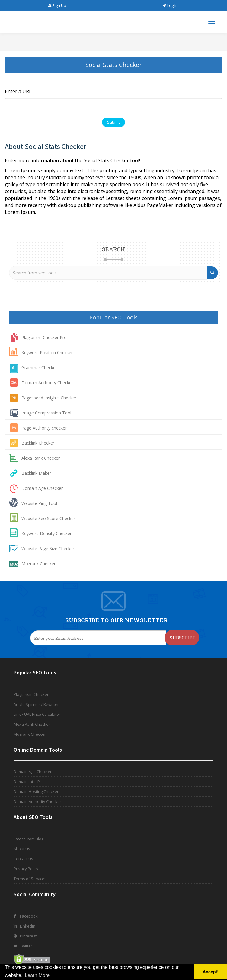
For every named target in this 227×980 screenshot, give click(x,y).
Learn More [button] (37, 975)
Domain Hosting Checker (36, 791)
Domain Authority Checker (47, 383)
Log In (170, 5)
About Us (22, 849)
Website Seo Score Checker (48, 518)
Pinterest (25, 936)
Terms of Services (30, 879)
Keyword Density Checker (46, 533)
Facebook (26, 916)
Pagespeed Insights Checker (49, 398)
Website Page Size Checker (48, 549)
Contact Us (23, 859)
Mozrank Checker (38, 564)
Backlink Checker (38, 443)
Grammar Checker (39, 368)
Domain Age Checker (42, 488)
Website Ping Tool (39, 503)
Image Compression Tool (46, 413)
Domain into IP (27, 782)
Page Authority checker (44, 428)
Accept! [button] (211, 972)
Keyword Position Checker (47, 352)
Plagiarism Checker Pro (44, 337)
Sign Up (57, 5)
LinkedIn (24, 926)
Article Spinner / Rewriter (36, 704)
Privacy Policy (26, 869)
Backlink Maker (36, 473)
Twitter (23, 946)
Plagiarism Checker (31, 694)
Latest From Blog (29, 839)
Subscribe (182, 638)
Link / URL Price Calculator (37, 714)
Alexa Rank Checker (41, 458)
